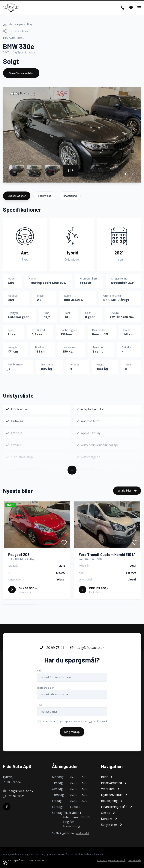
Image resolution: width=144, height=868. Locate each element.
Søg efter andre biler (21, 73)
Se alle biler (127, 494)
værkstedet (82, 833)
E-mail (40, 709)
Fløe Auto (9, 38)
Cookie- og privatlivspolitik (111, 861)
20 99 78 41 (52, 651)
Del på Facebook (15, 31)
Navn (39, 674)
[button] (126, 174)
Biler (20, 38)
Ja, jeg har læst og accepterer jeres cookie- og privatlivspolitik (75, 725)
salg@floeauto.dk (87, 651)
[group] (72, 135)
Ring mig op (72, 735)
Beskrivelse (45, 196)
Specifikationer (17, 196)
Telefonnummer (45, 692)
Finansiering (70, 196)
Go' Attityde (135, 861)
